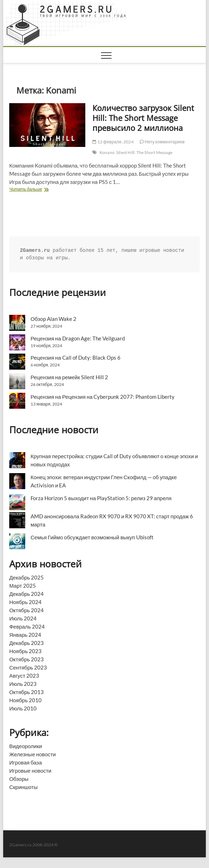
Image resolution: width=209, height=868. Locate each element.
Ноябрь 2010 (25, 700)
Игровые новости (30, 771)
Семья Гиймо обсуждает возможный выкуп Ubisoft (92, 537)
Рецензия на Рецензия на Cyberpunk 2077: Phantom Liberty (103, 397)
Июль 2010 (23, 708)
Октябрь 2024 (26, 610)
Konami (107, 152)
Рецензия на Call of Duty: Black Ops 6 (76, 358)
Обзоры (19, 779)
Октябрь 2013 (26, 692)
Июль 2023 (23, 684)
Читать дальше (38, 190)
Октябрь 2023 (26, 659)
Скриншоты (23, 787)
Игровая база (26, 762)
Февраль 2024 (27, 626)
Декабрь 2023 (26, 643)
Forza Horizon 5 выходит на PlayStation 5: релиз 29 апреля (101, 498)
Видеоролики (26, 746)
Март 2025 (23, 586)
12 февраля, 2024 (113, 142)
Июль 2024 (23, 618)
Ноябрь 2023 (25, 651)
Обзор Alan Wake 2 (53, 319)
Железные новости (33, 754)
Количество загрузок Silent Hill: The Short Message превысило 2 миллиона (143, 118)
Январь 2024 (25, 635)
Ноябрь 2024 (25, 602)
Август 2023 (24, 676)
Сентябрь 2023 (28, 667)
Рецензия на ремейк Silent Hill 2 (69, 377)
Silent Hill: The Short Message (144, 152)
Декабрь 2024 (26, 594)
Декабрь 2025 (26, 577)
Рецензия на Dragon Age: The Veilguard (78, 338)
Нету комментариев (162, 142)
